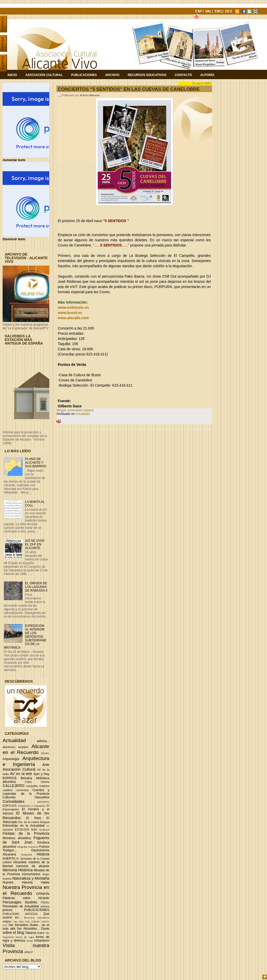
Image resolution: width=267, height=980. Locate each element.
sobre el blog (13, 933)
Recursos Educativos (147, 75)
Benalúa (26, 778)
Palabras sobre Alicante (26, 898)
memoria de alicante (33, 866)
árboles (45, 753)
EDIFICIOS (10, 806)
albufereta (9, 747)
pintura (45, 906)
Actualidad (14, 740)
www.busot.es (70, 313)
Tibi (47, 933)
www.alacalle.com (73, 318)
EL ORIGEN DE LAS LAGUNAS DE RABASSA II (36, 587)
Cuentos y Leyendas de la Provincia (26, 792)
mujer (46, 874)
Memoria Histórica (18, 870)
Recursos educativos (37, 918)
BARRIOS (10, 778)
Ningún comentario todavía (75, 410)
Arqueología (11, 759)
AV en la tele (21, 774)
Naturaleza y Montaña (31, 878)
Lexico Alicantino (15, 862)
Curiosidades (13, 801)
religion (7, 921)
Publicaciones (84, 75)
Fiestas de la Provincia (26, 833)
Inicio (12, 75)
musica (7, 879)
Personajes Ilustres (20, 902)
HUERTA (9, 859)
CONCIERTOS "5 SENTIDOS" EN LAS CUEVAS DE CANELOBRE (129, 89)
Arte (46, 765)
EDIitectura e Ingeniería (32, 806)
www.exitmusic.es (73, 307)
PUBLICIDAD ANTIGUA (20, 914)
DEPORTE (43, 802)
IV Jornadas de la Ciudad (33, 859)
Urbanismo (42, 941)
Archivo (112, 75)
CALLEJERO (13, 786)
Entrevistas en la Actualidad (24, 826)
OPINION (43, 894)
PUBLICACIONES (37, 910)
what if (28, 952)
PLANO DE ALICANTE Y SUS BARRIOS (36, 463)
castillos (8, 790)
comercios (22, 790)
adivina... (43, 741)
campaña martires (38, 786)
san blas (19, 921)
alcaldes (23, 747)
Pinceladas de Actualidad (21, 906)
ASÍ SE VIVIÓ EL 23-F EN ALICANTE (35, 544)
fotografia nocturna (27, 847)
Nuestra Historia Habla (26, 882)
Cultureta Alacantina (26, 797)
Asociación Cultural (44, 75)
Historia (43, 854)
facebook (44, 830)
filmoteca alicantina (17, 838)
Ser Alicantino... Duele (33, 929)
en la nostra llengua (37, 822)
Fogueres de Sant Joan (26, 840)
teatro (41, 933)
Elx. (21, 822)
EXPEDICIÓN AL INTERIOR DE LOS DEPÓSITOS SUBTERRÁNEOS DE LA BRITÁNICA (25, 637)
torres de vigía (25, 937)
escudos (8, 830)
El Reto (34, 818)
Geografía (27, 855)
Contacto (183, 75)
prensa (7, 910)
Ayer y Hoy (41, 774)
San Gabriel (33, 921)
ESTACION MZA (26, 830)
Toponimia (8, 937)
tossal (30, 941)
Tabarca (31, 933)
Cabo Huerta (37, 782)
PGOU (45, 902)
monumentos (31, 874)
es (48, 826)
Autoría (207, 75)
